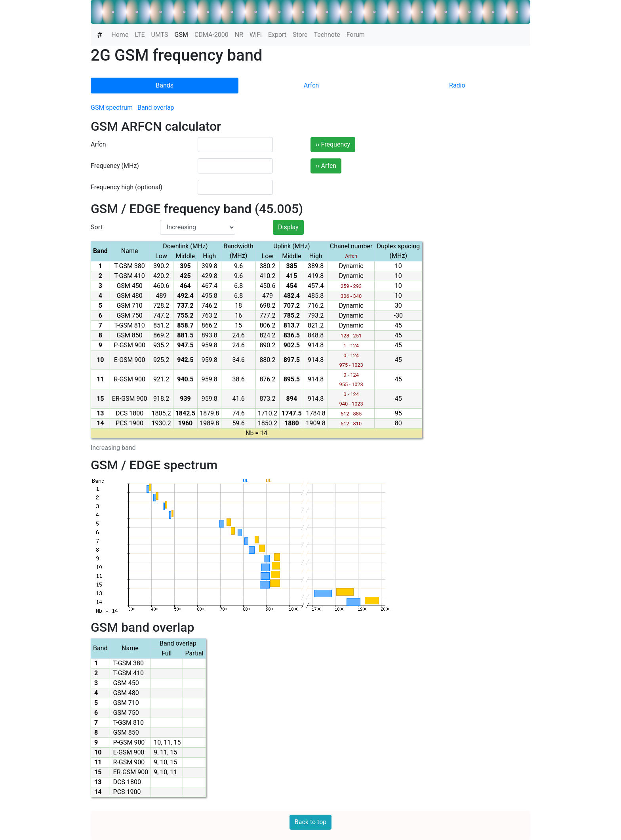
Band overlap (156, 108)
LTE (140, 35)
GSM (183, 34)
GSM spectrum (112, 108)
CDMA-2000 (211, 35)
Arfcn (311, 85)
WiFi (256, 35)
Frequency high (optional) (127, 187)
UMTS (160, 35)
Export (277, 35)
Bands (165, 85)
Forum (356, 35)
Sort (97, 227)
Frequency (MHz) (115, 166)
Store (300, 35)
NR (239, 35)
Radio (457, 85)
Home (120, 35)
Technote (327, 35)
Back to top (310, 822)
